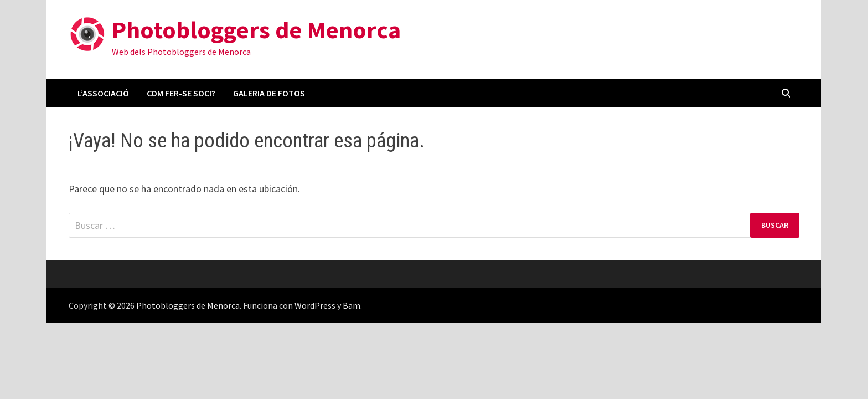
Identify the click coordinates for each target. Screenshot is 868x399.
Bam (352, 305)
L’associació (103, 93)
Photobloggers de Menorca (256, 30)
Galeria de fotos (269, 93)
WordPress (315, 305)
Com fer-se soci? (181, 93)
